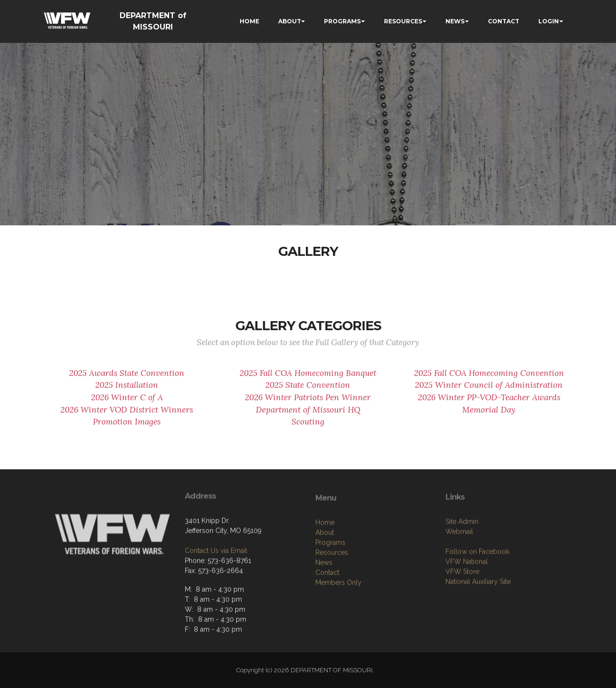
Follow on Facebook (477, 588)
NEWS (455, 21)
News (324, 603)
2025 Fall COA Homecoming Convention (489, 378)
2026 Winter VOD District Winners (127, 415)
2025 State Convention (308, 390)
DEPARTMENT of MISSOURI (153, 21)
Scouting (308, 427)
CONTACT (504, 21)
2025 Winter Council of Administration (489, 390)
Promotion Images (127, 427)
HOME (249, 21)
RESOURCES (403, 21)
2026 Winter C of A (127, 402)
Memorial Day (489, 415)
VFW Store (462, 608)
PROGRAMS (342, 21)
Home (325, 563)
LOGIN (549, 21)
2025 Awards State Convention (127, 378)
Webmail (459, 568)
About (325, 573)
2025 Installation (127, 390)
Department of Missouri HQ (308, 415)
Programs (330, 583)
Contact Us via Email (216, 584)
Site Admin (462, 558)
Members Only (338, 623)
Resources (332, 593)
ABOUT (290, 21)
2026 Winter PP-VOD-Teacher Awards (489, 402)
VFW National (467, 598)
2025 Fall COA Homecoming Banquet (308, 378)
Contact (327, 613)
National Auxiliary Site (478, 618)
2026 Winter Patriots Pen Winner (308, 402)
